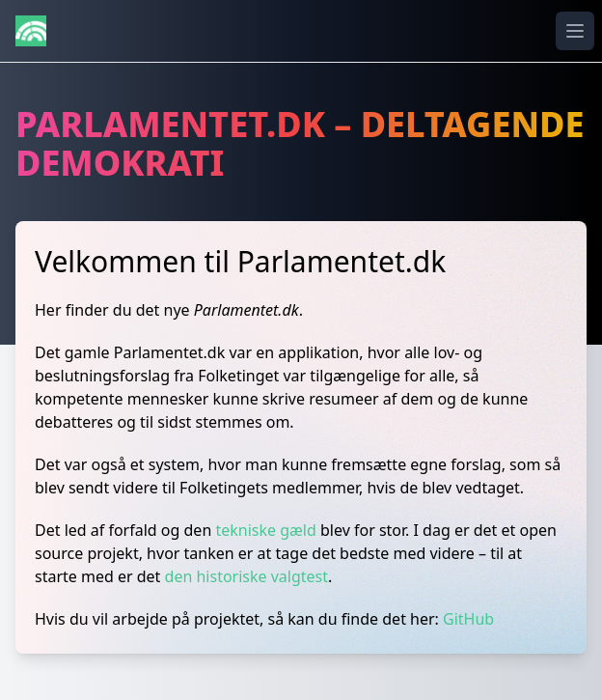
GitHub (468, 619)
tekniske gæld (265, 530)
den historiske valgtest (247, 576)
